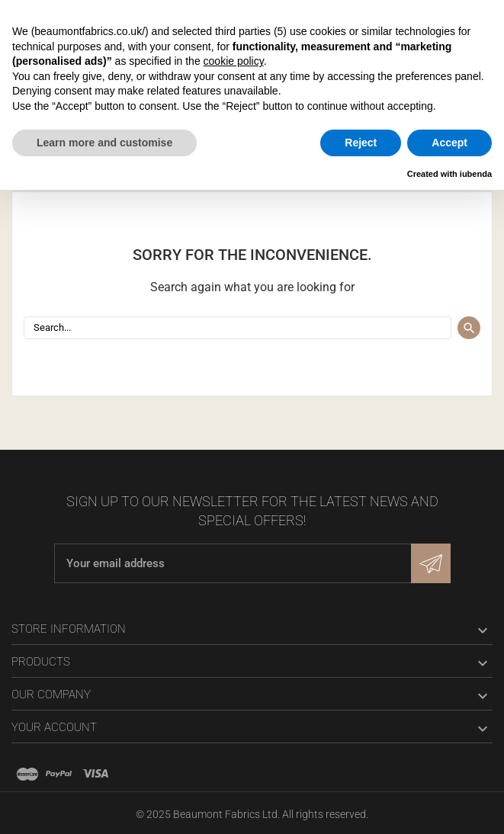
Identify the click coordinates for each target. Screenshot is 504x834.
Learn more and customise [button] (104, 143)
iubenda (476, 174)
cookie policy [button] (234, 61)
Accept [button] (449, 143)
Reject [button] (361, 143)
